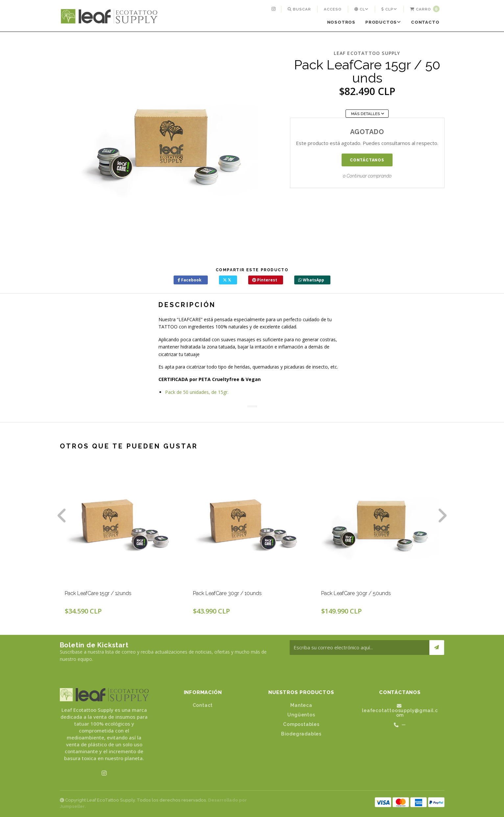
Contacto (425, 22)
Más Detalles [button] (368, 114)
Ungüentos (301, 715)
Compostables (301, 724)
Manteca (301, 705)
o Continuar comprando (367, 176)
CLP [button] (389, 9)
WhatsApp (311, 280)
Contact (203, 705)
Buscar (299, 9)
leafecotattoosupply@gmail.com (400, 710)
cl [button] (361, 9)
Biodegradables (301, 734)
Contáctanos (367, 160)
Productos (383, 22)
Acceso (333, 9)
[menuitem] (274, 9)
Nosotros (341, 22)
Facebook (190, 280)
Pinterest (265, 280)
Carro (425, 9)
